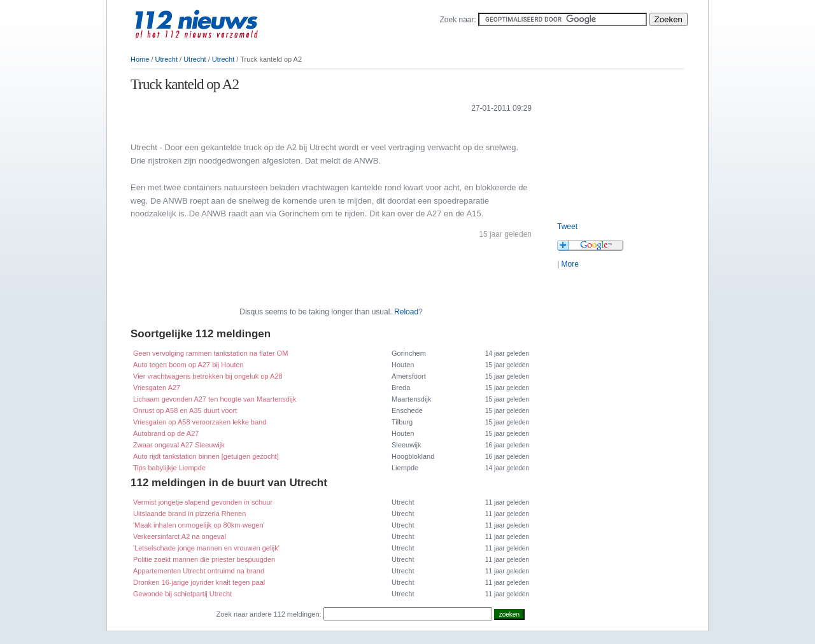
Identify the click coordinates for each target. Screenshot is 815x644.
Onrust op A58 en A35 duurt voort (185, 410)
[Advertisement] (280, 126)
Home (140, 59)
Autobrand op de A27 (166, 433)
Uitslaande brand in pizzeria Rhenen (189, 514)
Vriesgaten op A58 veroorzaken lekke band (200, 422)
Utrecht (167, 59)
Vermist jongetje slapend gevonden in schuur (203, 502)
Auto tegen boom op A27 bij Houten (188, 365)
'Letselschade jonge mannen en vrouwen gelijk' (206, 548)
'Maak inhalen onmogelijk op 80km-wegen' (199, 525)
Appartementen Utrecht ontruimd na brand (199, 571)
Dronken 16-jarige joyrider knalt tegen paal (199, 582)
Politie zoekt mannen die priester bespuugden (204, 559)
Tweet (567, 227)
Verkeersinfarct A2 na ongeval (180, 536)
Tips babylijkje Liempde (169, 468)
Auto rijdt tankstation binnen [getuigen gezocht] (206, 456)
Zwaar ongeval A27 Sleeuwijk (179, 445)
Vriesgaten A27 (157, 388)
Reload (406, 312)
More (570, 264)
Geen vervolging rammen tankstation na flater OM (210, 353)
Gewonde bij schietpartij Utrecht (182, 594)
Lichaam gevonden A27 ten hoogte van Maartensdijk (215, 399)
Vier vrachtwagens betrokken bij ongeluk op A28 (208, 376)
